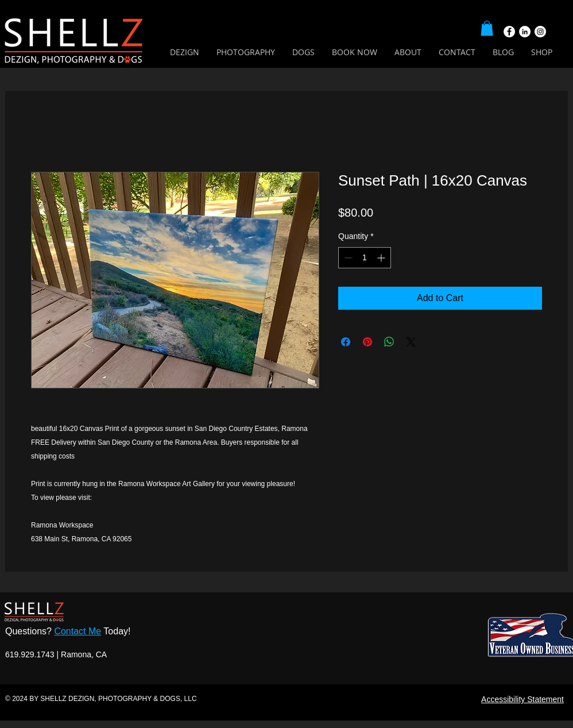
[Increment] (382, 258)
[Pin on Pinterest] (367, 342)
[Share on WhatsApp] (389, 342)
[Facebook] (509, 32)
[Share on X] (411, 342)
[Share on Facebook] (346, 342)
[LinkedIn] (525, 32)
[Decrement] (347, 258)
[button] (487, 28)
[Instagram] (540, 32)
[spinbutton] (365, 258)
